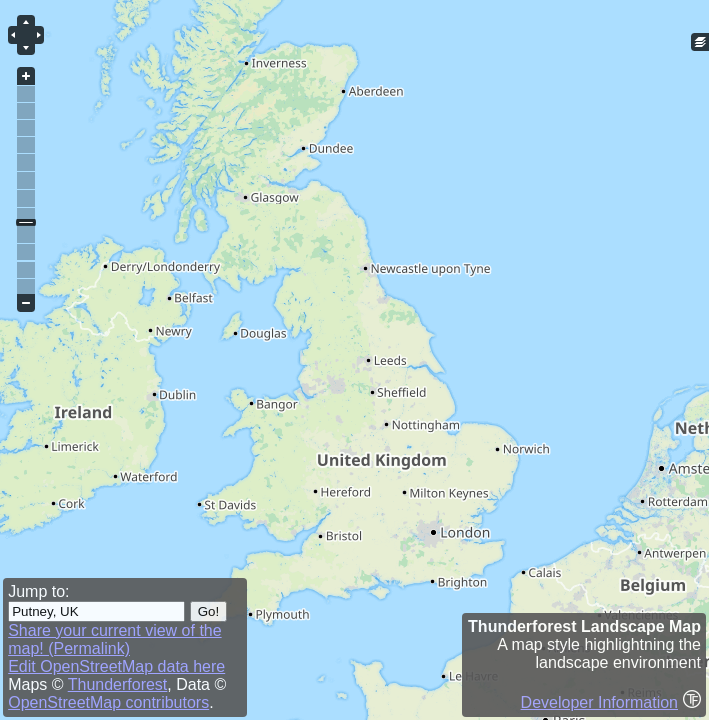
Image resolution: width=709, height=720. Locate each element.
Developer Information (599, 702)
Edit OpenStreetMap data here (116, 666)
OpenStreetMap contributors (108, 702)
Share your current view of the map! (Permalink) (114, 639)
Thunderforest (118, 684)
